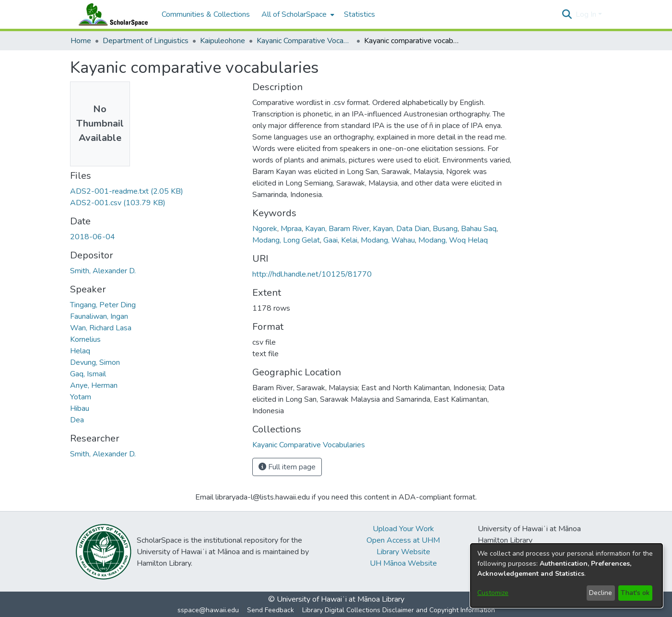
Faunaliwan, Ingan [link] (99, 316)
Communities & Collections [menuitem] (206, 14)
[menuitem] (297, 14)
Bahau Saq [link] (479, 229)
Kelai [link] (349, 240)
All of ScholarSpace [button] (294, 14)
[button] (567, 14)
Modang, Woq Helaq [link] (453, 240)
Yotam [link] (81, 397)
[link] (127, 191)
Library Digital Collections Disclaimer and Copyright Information (399, 610)
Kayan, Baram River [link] (337, 229)
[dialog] (566, 576)
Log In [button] (587, 14)
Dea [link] (77, 420)
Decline (601, 593)
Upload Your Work (403, 529)
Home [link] (81, 41)
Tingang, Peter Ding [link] (103, 305)
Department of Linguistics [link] (146, 41)
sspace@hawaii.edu (208, 610)
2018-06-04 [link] (93, 237)
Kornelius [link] (85, 339)
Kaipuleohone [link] (223, 41)
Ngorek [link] (265, 229)
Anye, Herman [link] (94, 385)
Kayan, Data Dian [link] (401, 229)
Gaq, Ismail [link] (88, 374)
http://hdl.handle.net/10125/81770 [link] (312, 274)
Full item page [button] (287, 467)
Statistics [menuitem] (360, 14)
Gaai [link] (330, 240)
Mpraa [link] (291, 229)
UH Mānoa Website (403, 563)
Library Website (403, 552)
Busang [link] (445, 229)
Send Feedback (271, 610)
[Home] (111, 14)
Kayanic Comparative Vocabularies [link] (305, 41)
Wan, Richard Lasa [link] (101, 328)
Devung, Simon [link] (95, 362)
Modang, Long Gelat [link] (286, 240)
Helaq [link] (80, 351)
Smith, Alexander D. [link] (103, 271)
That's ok (635, 593)
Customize (493, 593)
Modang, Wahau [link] (388, 240)
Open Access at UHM (403, 540)
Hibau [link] (80, 408)
